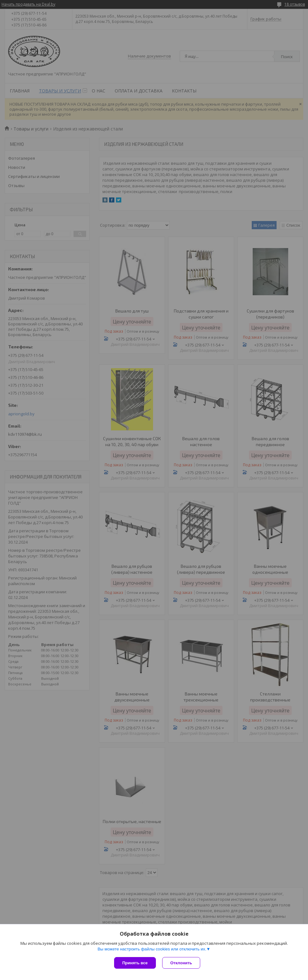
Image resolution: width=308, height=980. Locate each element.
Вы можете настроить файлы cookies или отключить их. (152, 949)
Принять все (135, 963)
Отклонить (181, 963)
